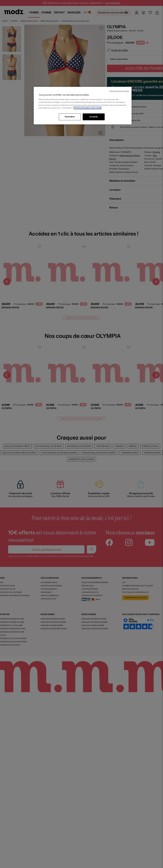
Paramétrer (70, 117)
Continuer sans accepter (119, 91)
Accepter (94, 117)
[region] (83, 106)
